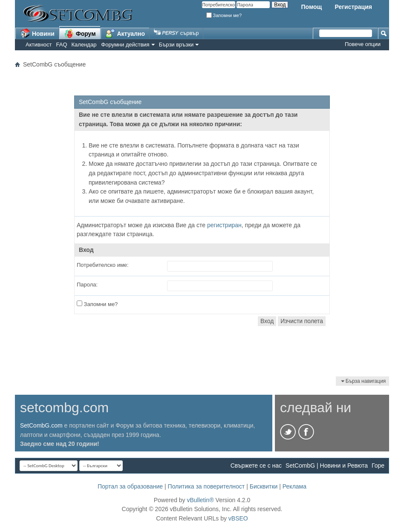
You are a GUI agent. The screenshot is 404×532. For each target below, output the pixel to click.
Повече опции (363, 44)
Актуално (125, 33)
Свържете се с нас (256, 465)
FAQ (62, 45)
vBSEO (238, 518)
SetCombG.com (41, 425)
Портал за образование (130, 486)
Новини (37, 33)
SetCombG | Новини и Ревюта (327, 465)
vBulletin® (200, 500)
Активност (39, 45)
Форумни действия (125, 45)
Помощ (311, 7)
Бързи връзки (176, 45)
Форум (80, 33)
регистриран (224, 225)
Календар (84, 45)
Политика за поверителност (206, 486)
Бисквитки (264, 486)
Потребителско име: (103, 265)
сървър (176, 33)
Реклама (294, 486)
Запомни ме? (224, 15)
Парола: (87, 285)
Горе (378, 465)
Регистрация (353, 7)
